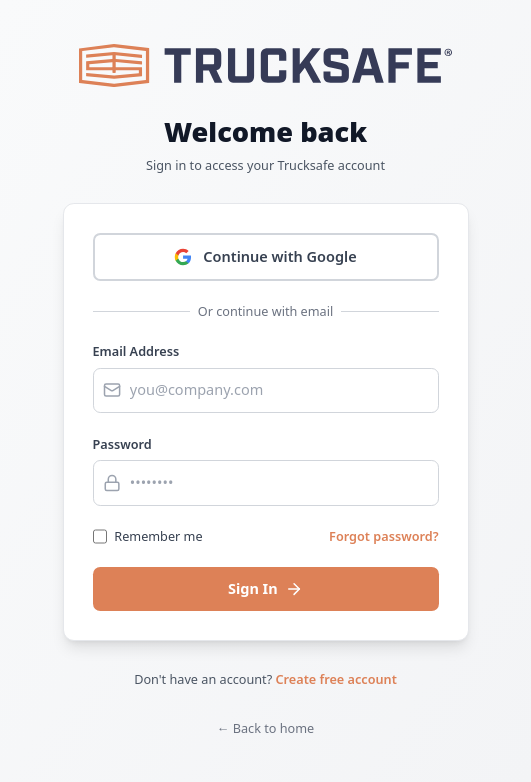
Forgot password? (383, 536)
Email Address (136, 351)
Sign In (265, 588)
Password (122, 444)
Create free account (336, 679)
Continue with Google (265, 256)
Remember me (158, 536)
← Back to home (266, 728)
